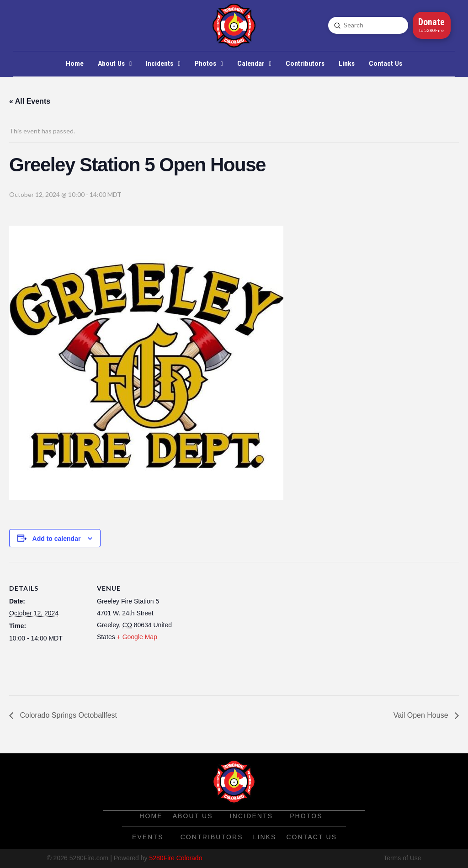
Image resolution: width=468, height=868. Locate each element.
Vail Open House (422, 715)
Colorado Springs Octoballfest (67, 715)
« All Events (30, 101)
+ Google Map (137, 637)
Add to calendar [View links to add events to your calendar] (57, 539)
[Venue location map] (233, 625)
